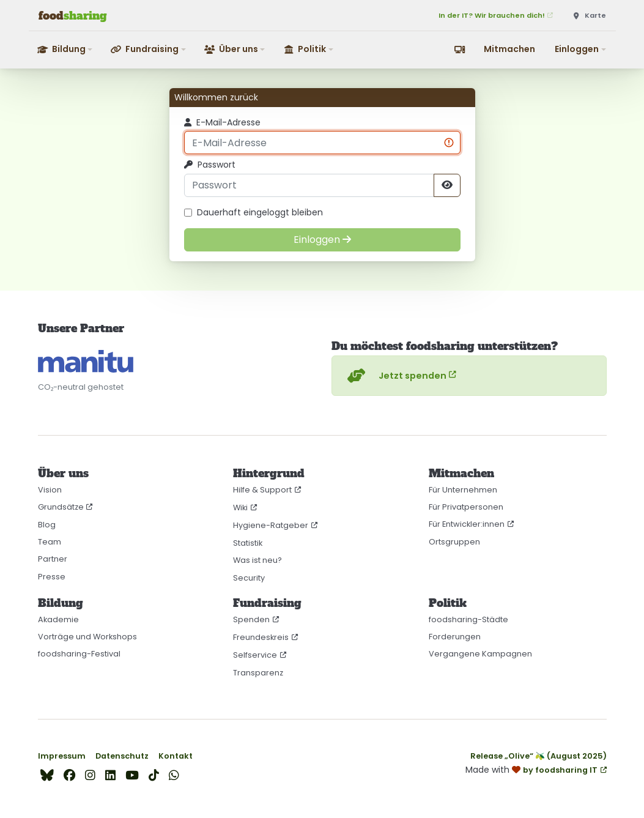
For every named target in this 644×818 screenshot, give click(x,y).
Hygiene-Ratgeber (271, 525)
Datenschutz (122, 756)
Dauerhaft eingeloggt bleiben (254, 213)
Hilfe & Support (262, 490)
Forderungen (455, 637)
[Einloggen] (322, 240)
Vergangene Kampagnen (480, 654)
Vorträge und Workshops (87, 637)
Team (50, 542)
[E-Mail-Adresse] (322, 143)
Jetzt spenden (395, 376)
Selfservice (255, 655)
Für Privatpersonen (466, 507)
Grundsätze (61, 507)
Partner (53, 559)
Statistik (248, 543)
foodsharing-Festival (79, 654)
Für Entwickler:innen (467, 524)
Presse (52, 577)
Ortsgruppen (454, 542)
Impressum (62, 756)
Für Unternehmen (463, 490)
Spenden (251, 619)
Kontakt (176, 756)
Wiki (240, 508)
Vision (50, 490)
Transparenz (258, 673)
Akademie (58, 619)
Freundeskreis (261, 637)
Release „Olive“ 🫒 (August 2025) (539, 756)
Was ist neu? (257, 560)
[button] (66, 49)
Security (249, 578)
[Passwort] (309, 185)
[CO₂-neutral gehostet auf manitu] (86, 361)
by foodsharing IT (560, 770)
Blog (47, 525)
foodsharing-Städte (468, 619)
